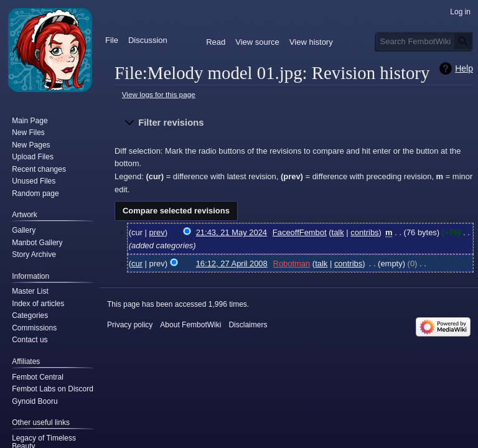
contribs (364, 232)
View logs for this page (159, 94)
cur (137, 264)
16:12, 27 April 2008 (232, 264)
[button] (294, 123)
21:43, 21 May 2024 (232, 232)
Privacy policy (130, 325)
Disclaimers (248, 325)
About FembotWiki (190, 325)
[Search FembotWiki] (424, 41)
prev (157, 232)
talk (338, 232)
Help (464, 68)
